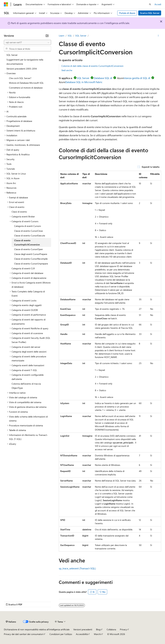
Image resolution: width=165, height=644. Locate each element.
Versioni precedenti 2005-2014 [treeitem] (22, 69)
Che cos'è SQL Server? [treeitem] (20, 78)
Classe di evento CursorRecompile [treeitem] (31, 259)
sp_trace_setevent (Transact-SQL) (77, 568)
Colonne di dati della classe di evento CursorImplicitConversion (92, 66)
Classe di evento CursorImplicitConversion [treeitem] (27, 242)
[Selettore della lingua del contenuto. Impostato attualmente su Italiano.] (11, 622)
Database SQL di (103, 78)
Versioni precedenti (83, 629)
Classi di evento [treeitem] (19, 212)
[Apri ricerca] (150, 4)
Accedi (158, 4)
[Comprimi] (47, 36)
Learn (62, 36)
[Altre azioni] (158, 36)
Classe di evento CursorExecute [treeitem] (30, 235)
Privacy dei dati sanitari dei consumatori (24, 634)
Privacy (123, 629)
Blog (98, 629)
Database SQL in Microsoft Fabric (84, 82)
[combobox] (27, 42)
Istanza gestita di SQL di (137, 78)
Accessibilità (82, 634)
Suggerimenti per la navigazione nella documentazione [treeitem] (25, 62)
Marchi (97, 634)
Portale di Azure (127, 13)
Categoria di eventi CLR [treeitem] (23, 268)
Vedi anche (67, 70)
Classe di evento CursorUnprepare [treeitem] (31, 264)
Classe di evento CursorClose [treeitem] (28, 231)
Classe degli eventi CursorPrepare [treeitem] (31, 254)
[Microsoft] (6, 4)
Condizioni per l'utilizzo (61, 634)
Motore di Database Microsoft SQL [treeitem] (26, 83)
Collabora (111, 629)
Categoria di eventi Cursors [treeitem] (28, 226)
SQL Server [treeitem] (12, 55)
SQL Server (81, 36)
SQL (70, 36)
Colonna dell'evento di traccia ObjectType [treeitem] (26, 386)
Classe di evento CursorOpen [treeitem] (29, 249)
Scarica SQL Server (150, 13)
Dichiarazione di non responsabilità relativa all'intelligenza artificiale (37, 629)
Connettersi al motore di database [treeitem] (26, 88)
